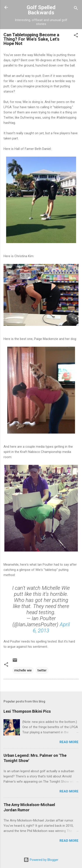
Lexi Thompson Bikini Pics (27, 711)
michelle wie (23, 670)
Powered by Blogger (41, 860)
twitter (42, 670)
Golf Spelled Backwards (41, 10)
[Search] (76, 9)
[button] (76, 36)
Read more (69, 742)
